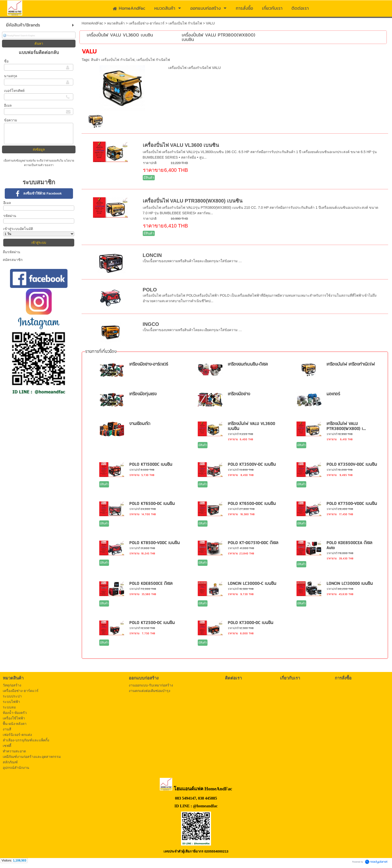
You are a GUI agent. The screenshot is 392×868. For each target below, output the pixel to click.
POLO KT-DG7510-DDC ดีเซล (253, 543)
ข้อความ (10, 120)
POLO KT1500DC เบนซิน (151, 465)
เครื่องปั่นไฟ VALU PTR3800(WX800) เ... (346, 426)
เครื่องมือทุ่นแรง (143, 394)
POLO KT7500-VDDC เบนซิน (352, 504)
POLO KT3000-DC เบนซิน (250, 623)
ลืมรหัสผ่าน (11, 252)
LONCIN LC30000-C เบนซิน (252, 584)
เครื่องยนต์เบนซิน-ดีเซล (248, 364)
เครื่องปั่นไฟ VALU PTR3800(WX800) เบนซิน (193, 201)
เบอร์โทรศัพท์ (14, 91)
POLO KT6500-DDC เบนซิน (252, 504)
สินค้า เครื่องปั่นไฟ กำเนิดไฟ (113, 60)
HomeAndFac (92, 23)
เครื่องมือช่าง (239, 394)
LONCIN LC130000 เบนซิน (350, 584)
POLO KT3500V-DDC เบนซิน (352, 465)
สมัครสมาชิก (13, 260)
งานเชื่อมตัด (140, 424)
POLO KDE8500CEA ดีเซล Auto (349, 545)
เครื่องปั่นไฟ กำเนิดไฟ (185, 23)
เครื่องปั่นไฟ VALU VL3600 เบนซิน (181, 145)
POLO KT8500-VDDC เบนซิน (154, 543)
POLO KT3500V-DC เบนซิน (252, 465)
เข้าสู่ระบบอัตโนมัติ (18, 229)
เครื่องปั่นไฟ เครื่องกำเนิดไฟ (351, 364)
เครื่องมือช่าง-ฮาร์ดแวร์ (147, 23)
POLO (150, 290)
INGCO (151, 324)
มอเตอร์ (333, 394)
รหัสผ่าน (10, 216)
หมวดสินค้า (116, 23)
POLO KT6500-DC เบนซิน (152, 504)
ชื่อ (6, 61)
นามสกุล (11, 76)
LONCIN (152, 255)
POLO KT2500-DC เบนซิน (152, 623)
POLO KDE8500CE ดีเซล (151, 584)
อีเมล (8, 105)
